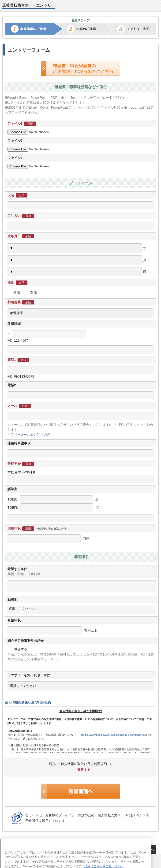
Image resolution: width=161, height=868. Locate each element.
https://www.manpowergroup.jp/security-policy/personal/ (114, 735)
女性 (31, 292)
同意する (81, 770)
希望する (17, 649)
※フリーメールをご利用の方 (29, 434)
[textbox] (82, 609)
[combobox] (82, 610)
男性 (14, 292)
